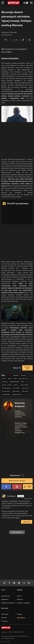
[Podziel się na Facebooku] (23, 40)
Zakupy (19, 614)
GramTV (4, 618)
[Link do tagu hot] (9, 375)
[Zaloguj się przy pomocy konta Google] (17, 487)
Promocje (5, 621)
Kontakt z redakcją (23, 603)
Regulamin (5, 599)
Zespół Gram (6, 596)
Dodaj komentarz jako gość (17, 481)
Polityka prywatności (8, 603)
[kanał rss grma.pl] (29, 583)
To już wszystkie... (17, 532)
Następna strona (27, 368)
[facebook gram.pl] (10, 583)
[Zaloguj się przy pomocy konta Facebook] (6, 487)
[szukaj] (3, 3)
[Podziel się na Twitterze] (29, 40)
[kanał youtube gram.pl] (15, 583)
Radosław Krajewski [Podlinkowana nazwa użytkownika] (9, 32)
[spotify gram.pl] (19, 583)
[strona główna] (14, 3)
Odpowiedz (27, 522)
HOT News (5, 614)
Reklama (20, 599)
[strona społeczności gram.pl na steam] (24, 583)
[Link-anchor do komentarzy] (6, 40)
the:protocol (21, 618)
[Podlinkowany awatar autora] (8, 406)
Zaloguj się (29, 487)
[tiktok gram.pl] (5, 583)
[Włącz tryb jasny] (26, 3)
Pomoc (19, 596)
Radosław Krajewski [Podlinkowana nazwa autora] (20, 405)
